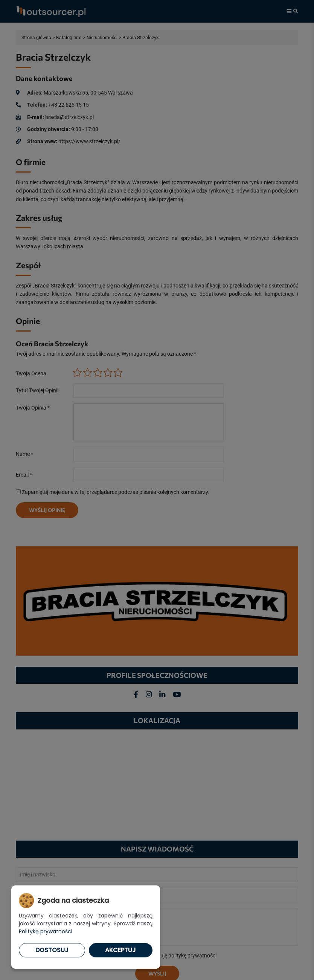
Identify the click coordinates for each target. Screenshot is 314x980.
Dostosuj (52, 950)
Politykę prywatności (46, 931)
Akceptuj (120, 950)
